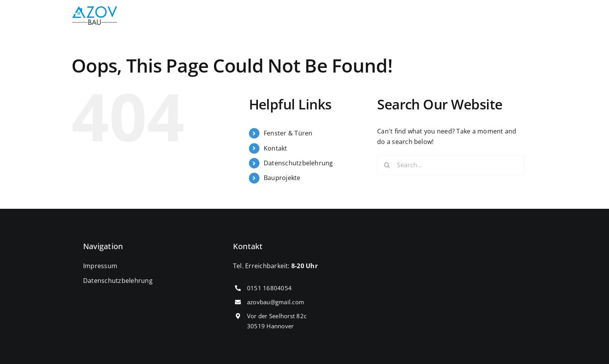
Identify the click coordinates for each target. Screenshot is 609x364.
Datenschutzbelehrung (298, 163)
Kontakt (276, 148)
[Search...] (451, 165)
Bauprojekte (282, 178)
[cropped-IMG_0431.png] (95, 9)
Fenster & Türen (288, 133)
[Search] (387, 165)
